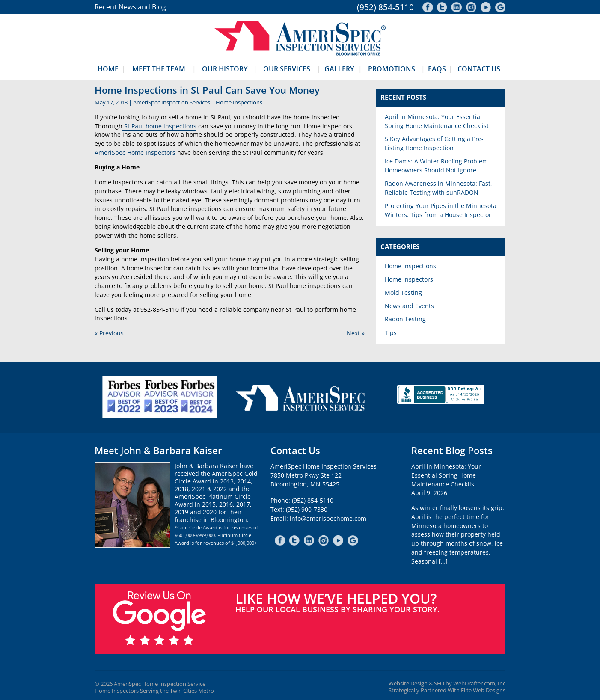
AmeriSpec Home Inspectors (135, 153)
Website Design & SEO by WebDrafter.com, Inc (447, 684)
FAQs (437, 69)
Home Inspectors (409, 279)
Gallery (339, 69)
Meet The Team (159, 69)
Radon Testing (405, 319)
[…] (443, 561)
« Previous (109, 333)
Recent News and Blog (130, 7)
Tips (391, 333)
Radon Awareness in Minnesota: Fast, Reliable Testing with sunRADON (438, 188)
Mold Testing (403, 292)
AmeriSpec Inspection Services (172, 102)
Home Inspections (239, 102)
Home (108, 69)
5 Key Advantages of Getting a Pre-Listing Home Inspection (434, 143)
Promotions (392, 69)
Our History (225, 69)
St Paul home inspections (159, 126)
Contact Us (479, 69)
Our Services (287, 69)
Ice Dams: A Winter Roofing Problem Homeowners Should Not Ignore (436, 166)
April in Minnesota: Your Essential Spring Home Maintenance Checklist (437, 121)
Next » (356, 333)
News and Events (409, 306)
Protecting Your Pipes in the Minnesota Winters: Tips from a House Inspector (441, 210)
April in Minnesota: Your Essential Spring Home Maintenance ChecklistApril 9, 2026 (446, 479)
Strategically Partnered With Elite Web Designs (447, 690)
